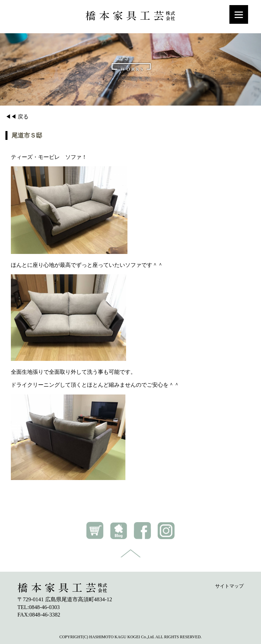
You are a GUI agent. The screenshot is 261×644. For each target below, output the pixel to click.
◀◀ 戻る (17, 117)
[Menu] (239, 14)
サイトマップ (229, 586)
